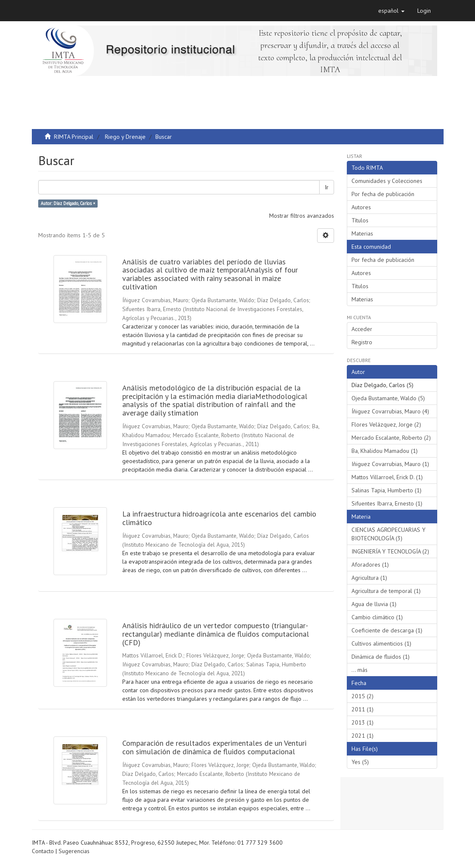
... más (360, 670)
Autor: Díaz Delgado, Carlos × (68, 203)
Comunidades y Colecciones (387, 181)
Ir (327, 187)
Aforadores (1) (370, 565)
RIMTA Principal (74, 137)
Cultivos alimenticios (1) (381, 643)
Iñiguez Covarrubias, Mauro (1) (390, 464)
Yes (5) (360, 762)
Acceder (362, 329)
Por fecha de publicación (383, 194)
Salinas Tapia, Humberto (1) (386, 490)
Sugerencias (74, 851)
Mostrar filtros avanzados (302, 216)
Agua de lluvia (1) (374, 604)
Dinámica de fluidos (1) (381, 657)
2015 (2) (363, 696)
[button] (391, 11)
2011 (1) (363, 709)
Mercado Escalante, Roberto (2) (391, 438)
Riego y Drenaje (125, 137)
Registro (362, 342)
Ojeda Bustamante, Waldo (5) (388, 398)
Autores (361, 207)
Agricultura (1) (369, 578)
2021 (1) (363, 736)
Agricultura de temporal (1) (386, 591)
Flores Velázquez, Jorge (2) (386, 424)
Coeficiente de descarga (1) (387, 630)
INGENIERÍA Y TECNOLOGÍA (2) (390, 551)
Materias (362, 233)
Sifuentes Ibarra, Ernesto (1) (387, 503)
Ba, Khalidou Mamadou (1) (385, 451)
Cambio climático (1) (377, 617)
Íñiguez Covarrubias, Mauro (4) (390, 411)
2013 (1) (363, 722)
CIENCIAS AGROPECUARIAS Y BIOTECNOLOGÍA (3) (388, 534)
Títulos (360, 220)
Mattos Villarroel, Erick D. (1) (387, 477)
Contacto (43, 851)
